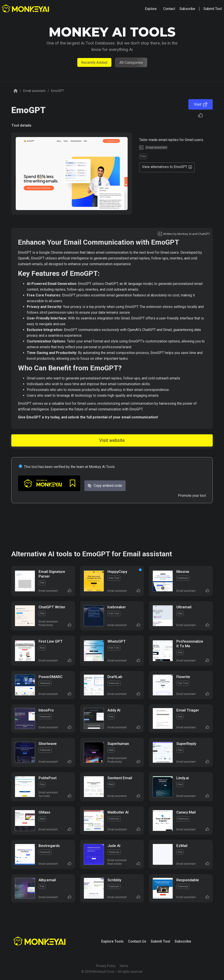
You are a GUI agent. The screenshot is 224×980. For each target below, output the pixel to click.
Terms (124, 966)
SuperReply (186, 744)
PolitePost (48, 778)
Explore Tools (112, 941)
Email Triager (188, 710)
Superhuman (118, 744)
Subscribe (183, 941)
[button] (151, 9)
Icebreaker (117, 607)
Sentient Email (120, 778)
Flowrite (183, 677)
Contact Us (137, 941)
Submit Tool (160, 941)
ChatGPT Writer (52, 607)
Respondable (188, 880)
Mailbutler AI (118, 812)
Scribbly (114, 880)
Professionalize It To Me (190, 644)
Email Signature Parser (52, 574)
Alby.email (47, 880)
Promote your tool (192, 496)
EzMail (182, 846)
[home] (26, 9)
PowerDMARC (51, 677)
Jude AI (114, 846)
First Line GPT (51, 641)
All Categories (131, 62)
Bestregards (49, 846)
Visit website (112, 440)
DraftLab (115, 677)
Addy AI (114, 710)
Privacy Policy (106, 966)
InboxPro (46, 710)
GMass (44, 812)
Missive (183, 572)
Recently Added (94, 62)
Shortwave (48, 744)
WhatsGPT (117, 641)
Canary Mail (186, 812)
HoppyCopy (117, 572)
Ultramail (184, 607)
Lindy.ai (183, 778)
